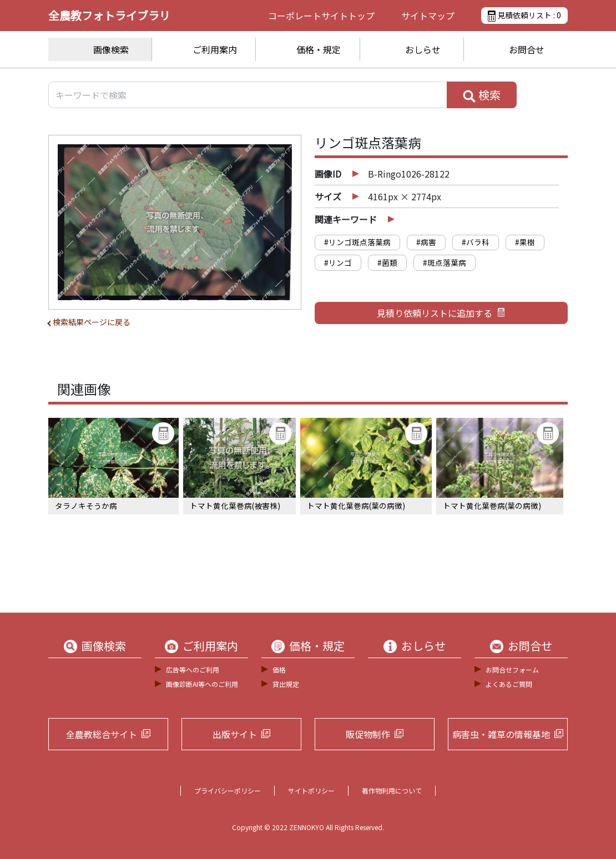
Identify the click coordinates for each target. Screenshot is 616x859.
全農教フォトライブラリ (109, 15)
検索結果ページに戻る (92, 322)
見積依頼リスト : (524, 16)
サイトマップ (428, 16)
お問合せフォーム (512, 669)
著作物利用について (392, 790)
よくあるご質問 (509, 684)
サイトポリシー (311, 790)
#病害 (426, 242)
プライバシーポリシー (228, 790)
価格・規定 (319, 49)
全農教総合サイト (102, 734)
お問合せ (527, 49)
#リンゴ (338, 262)
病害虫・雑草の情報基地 (501, 734)
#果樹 (525, 242)
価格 (279, 669)
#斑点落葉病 (445, 262)
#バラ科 (476, 242)
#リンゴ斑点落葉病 (357, 242)
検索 (482, 95)
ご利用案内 (215, 49)
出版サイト (235, 734)
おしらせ (423, 49)
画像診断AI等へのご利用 (202, 684)
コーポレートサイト (321, 16)
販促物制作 (368, 734)
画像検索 (111, 49)
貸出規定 (286, 684)
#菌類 (387, 262)
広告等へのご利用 (193, 669)
